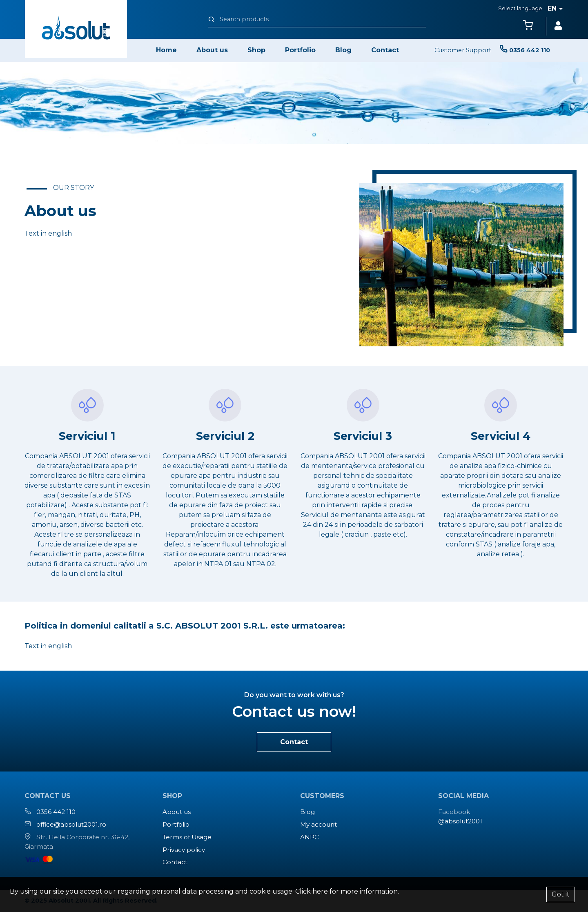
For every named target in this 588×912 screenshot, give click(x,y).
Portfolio (300, 50)
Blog (343, 50)
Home (166, 50)
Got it (561, 894)
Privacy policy (184, 850)
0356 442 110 (56, 812)
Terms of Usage (187, 837)
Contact (385, 50)
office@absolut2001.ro (71, 824)
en (555, 8)
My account (318, 824)
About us (212, 50)
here (320, 891)
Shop (256, 50)
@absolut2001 (460, 821)
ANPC (310, 837)
